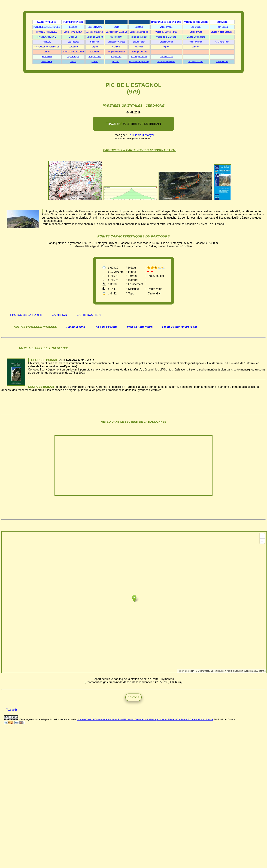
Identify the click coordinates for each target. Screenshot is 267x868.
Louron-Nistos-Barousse (222, 32)
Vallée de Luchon (95, 37)
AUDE (47, 52)
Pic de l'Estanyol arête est (180, 327)
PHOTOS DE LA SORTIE (26, 315)
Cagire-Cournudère (196, 37)
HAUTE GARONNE (47, 37)
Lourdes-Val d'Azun (73, 32)
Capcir (95, 47)
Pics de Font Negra (140, 327)
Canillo (95, 62)
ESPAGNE (47, 57)
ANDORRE (47, 62)
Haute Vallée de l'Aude (73, 52)
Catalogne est (166, 57)
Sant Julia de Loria (166, 62)
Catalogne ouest (139, 57)
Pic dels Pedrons (106, 327)
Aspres (166, 47)
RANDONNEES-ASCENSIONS (166, 22)
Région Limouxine (116, 52)
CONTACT (133, 697)
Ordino (73, 62)
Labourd (73, 27)
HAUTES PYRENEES (47, 32)
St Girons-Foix (222, 42)
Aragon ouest (95, 57)
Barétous (139, 27)
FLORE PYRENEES (73, 22)
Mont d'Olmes (196, 42)
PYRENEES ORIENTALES (47, 47)
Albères (196, 47)
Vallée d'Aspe (166, 27)
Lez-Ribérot (73, 42)
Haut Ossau (222, 27)
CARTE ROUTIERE (89, 315)
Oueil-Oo (73, 37)
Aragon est (116, 57)
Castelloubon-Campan (116, 32)
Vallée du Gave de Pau (166, 32)
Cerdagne (73, 47)
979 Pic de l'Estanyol (141, 135)
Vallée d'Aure (196, 32)
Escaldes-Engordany (139, 62)
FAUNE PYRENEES (47, 22)
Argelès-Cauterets (95, 32)
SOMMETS (222, 22)
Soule (116, 27)
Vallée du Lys (116, 37)
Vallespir (139, 47)
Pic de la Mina (76, 327)
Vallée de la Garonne (166, 37)
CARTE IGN (59, 315)
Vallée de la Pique (139, 37)
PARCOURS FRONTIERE (196, 22)
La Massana (222, 62)
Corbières (95, 52)
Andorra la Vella (196, 62)
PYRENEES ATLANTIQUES (47, 27)
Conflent (116, 47)
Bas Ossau (196, 27)
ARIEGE (47, 42)
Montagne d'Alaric (139, 52)
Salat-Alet (95, 42)
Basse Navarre (95, 27)
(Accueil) (11, 710)
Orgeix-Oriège (166, 42)
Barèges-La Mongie (139, 32)
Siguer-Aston (139, 42)
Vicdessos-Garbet (116, 42)
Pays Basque (73, 57)
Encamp (116, 62)
